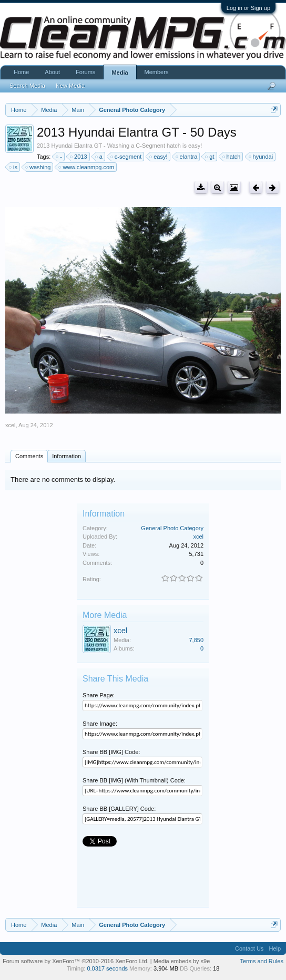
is (14, 167)
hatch (232, 157)
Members (157, 72)
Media (120, 73)
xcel (11, 425)
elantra (187, 157)
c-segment (126, 157)
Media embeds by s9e (182, 961)
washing (38, 167)
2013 (79, 157)
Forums (85, 72)
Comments (29, 456)
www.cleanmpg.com (87, 167)
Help (275, 948)
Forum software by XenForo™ (76, 961)
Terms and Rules (262, 961)
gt (210, 157)
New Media (70, 86)
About (52, 72)
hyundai (262, 157)
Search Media (27, 86)
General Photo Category (172, 528)
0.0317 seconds (107, 968)
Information (67, 456)
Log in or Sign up (248, 8)
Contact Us (249, 948)
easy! (159, 157)
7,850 (196, 640)
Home (21, 72)
